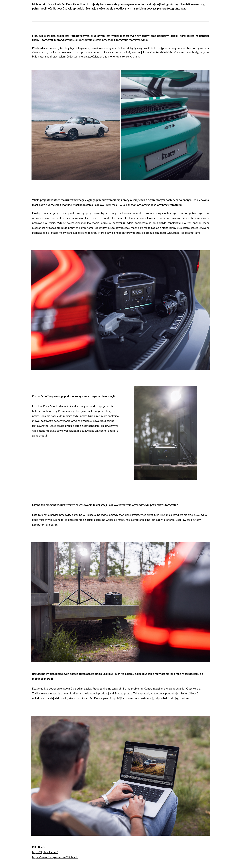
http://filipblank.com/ (45, 852)
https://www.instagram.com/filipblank (55, 857)
